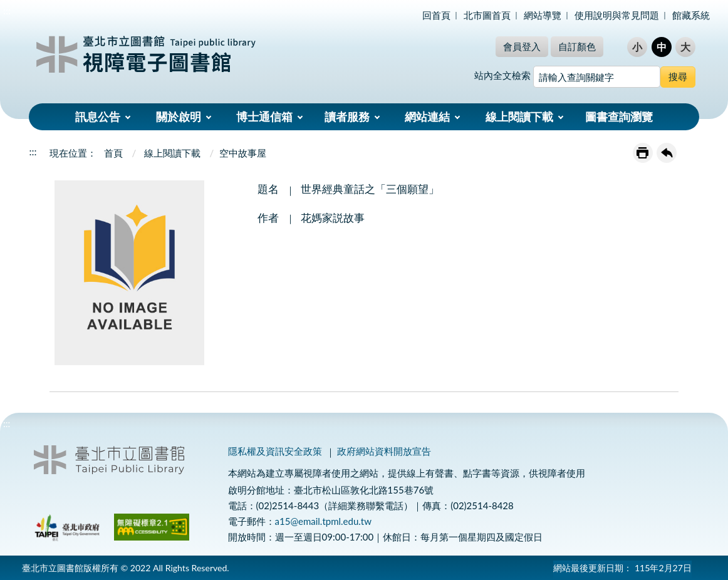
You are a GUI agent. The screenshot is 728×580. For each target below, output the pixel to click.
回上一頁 (667, 153)
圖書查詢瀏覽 (619, 117)
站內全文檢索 (502, 75)
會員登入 (522, 46)
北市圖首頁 (487, 15)
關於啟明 (179, 117)
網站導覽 (543, 15)
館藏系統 (691, 15)
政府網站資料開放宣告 (384, 451)
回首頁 (436, 15)
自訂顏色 (577, 46)
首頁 (113, 153)
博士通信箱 (264, 117)
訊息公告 (98, 117)
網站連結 (427, 117)
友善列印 (643, 153)
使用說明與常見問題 (617, 15)
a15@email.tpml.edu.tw (323, 521)
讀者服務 (347, 117)
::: (7, 10)
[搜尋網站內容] (597, 77)
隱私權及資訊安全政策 (275, 451)
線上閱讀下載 (519, 117)
